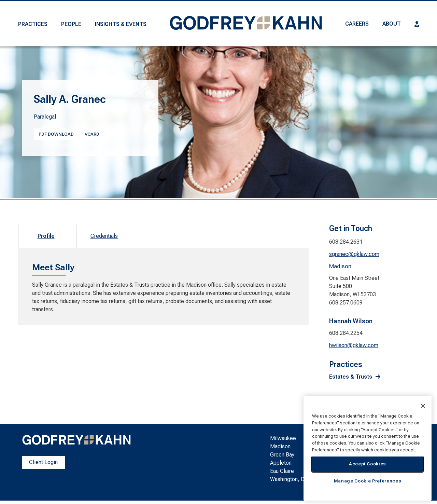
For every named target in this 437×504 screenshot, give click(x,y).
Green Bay (282, 455)
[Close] (423, 406)
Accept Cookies (368, 464)
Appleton (281, 463)
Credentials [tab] (104, 236)
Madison (280, 446)
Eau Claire (282, 471)
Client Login (43, 462)
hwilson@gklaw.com (354, 345)
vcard (92, 134)
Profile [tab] (46, 236)
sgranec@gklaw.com (354, 254)
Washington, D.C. (290, 479)
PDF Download (56, 134)
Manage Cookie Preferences (368, 481)
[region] (368, 448)
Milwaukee (283, 438)
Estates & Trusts (351, 377)
